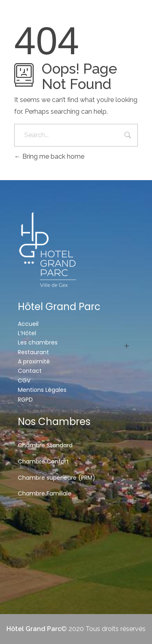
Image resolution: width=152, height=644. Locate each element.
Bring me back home (49, 156)
